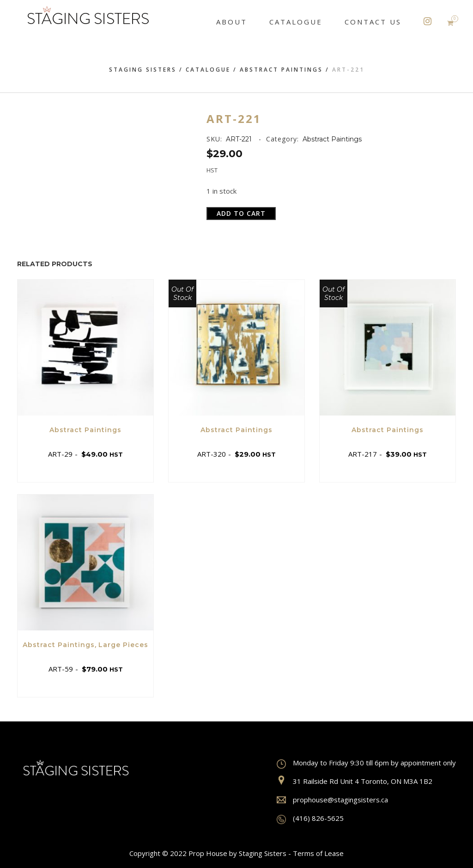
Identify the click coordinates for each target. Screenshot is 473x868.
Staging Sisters (143, 70)
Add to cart (241, 213)
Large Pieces (123, 645)
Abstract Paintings (281, 70)
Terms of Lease (318, 853)
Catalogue (208, 70)
